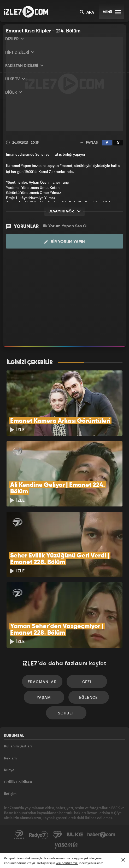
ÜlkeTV (75, 835)
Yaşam (44, 697)
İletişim (10, 794)
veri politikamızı (67, 863)
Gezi (87, 682)
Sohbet (66, 713)
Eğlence (89, 697)
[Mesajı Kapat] (123, 860)
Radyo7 (39, 835)
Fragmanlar (42, 682)
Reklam (10, 758)
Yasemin (66, 845)
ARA (87, 13)
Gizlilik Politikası (18, 782)
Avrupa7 (57, 835)
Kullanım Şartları (18, 746)
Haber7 (101, 835)
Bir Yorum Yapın (65, 242)
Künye (9, 770)
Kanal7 (19, 835)
